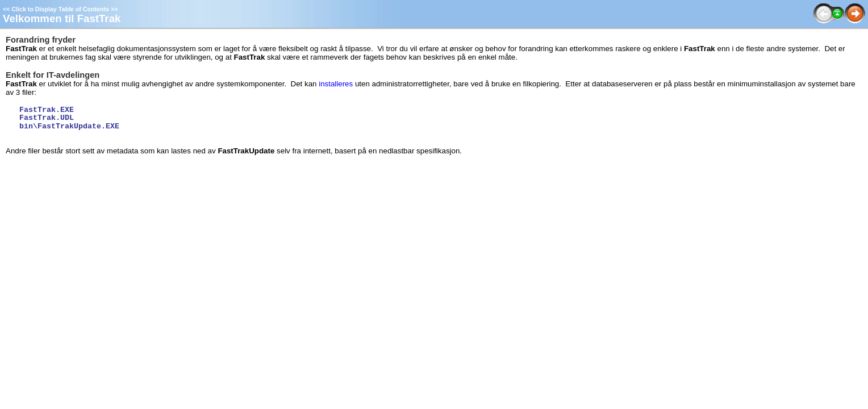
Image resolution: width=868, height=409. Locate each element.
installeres (336, 84)
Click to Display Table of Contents (60, 9)
